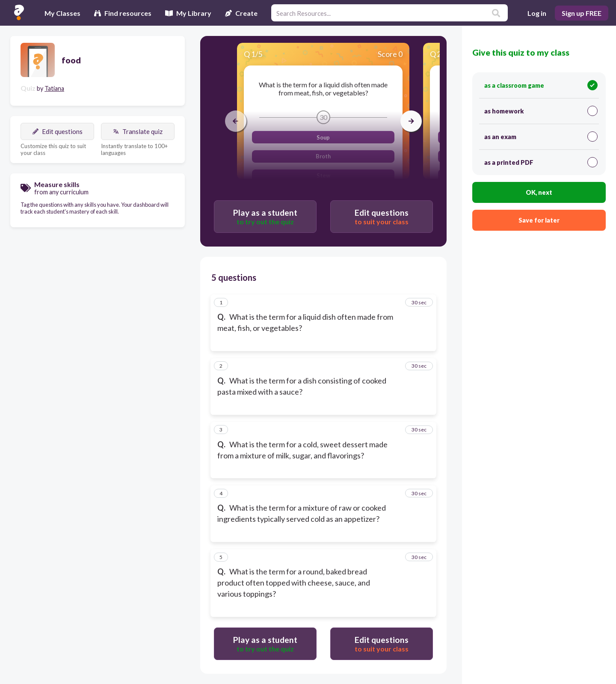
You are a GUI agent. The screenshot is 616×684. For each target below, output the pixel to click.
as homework (541, 111)
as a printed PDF (541, 162)
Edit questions (58, 131)
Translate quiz (138, 131)
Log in (537, 13)
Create (241, 13)
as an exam (541, 137)
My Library (188, 13)
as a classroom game (541, 85)
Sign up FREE (582, 13)
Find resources (123, 13)
